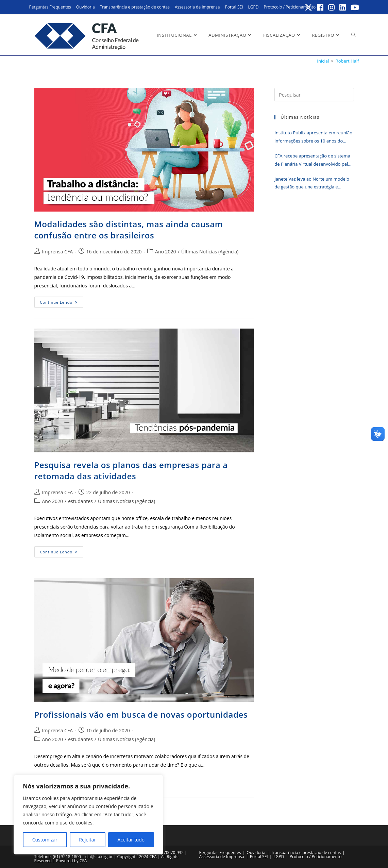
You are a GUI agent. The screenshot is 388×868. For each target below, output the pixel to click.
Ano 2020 (166, 252)
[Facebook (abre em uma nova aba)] (320, 7)
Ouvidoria (86, 7)
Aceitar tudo (131, 840)
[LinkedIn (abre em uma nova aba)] (343, 7)
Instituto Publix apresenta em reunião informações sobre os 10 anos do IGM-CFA (313, 137)
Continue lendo (62, 303)
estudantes (80, 501)
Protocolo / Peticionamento (290, 7)
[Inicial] (323, 61)
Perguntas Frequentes (50, 7)
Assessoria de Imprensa (197, 7)
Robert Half (347, 61)
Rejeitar (87, 840)
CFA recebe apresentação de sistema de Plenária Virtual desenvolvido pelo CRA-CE (313, 160)
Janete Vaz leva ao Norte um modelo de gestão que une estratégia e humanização (312, 183)
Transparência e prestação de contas (135, 7)
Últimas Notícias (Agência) (210, 252)
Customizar (45, 840)
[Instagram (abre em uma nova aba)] (332, 7)
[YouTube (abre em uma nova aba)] (354, 7)
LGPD (254, 7)
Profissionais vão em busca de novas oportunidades (141, 714)
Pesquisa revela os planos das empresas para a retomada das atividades (131, 471)
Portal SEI (234, 7)
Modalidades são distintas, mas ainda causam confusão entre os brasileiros (129, 230)
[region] (88, 815)
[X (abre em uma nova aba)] (309, 7)
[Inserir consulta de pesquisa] (314, 95)
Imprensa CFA (58, 252)
